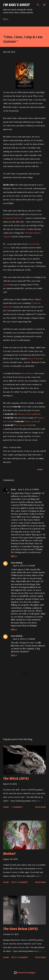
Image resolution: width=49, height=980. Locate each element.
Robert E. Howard (35, 359)
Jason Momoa (28, 373)
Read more (41, 807)
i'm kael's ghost (16, 5)
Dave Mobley (17, 563)
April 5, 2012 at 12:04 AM (24, 566)
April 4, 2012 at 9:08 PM (28, 489)
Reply (14, 556)
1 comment (17, 807)
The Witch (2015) (16, 778)
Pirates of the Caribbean (29, 414)
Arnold (6, 285)
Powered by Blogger (25, 973)
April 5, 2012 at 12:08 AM (24, 639)
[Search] (38, 5)
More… (6, 19)
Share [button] (40, 469)
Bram (13, 489)
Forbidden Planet (32, 233)
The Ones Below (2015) (20, 929)
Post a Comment (20, 882)
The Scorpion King (23, 425)
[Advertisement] (24, 713)
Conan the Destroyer (13, 218)
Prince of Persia (32, 421)
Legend (7, 237)
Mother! (9, 854)
